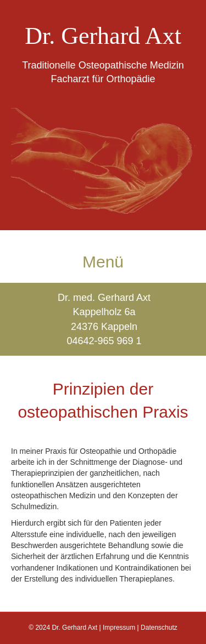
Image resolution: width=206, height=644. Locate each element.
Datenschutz (159, 628)
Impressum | (122, 628)
